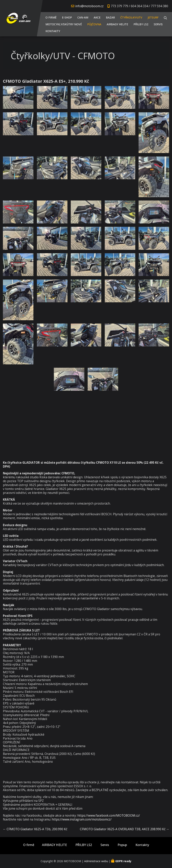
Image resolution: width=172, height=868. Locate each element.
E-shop (67, 17)
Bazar (110, 17)
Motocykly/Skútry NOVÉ (64, 24)
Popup (122, 845)
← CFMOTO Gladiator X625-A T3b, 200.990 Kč (35, 829)
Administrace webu (96, 861)
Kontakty (53, 31)
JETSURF (153, 17)
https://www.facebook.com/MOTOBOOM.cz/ (109, 816)
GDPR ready (123, 861)
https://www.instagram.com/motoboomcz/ (82, 819)
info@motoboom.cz (89, 6)
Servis (158, 24)
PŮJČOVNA (94, 24)
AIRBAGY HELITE (117, 24)
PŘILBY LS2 (141, 24)
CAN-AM (83, 17)
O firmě (51, 17)
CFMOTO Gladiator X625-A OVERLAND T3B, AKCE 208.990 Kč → (124, 829)
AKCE (97, 17)
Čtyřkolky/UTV (131, 17)
